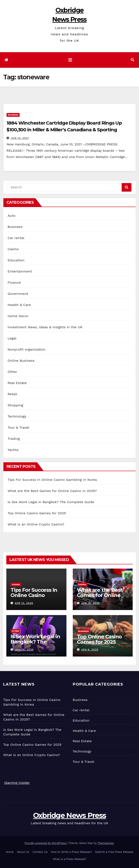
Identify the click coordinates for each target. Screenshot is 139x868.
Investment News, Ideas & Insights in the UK (45, 327)
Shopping (15, 405)
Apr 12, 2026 (24, 603)
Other (12, 372)
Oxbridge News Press (70, 815)
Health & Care (19, 305)
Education (16, 260)
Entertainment (20, 271)
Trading (14, 439)
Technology (17, 416)
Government (18, 294)
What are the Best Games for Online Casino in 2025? (52, 491)
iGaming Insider (17, 783)
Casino (13, 249)
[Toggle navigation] (70, 60)
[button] (132, 60)
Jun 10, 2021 (20, 138)
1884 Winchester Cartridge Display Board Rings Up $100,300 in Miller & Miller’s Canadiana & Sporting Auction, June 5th (64, 130)
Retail (12, 394)
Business (13, 115)
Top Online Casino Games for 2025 (37, 513)
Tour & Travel (18, 427)
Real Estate (17, 383)
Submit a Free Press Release (114, 852)
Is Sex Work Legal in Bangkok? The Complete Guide (51, 502)
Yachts (13, 450)
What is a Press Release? (69, 859)
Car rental (16, 238)
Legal (12, 338)
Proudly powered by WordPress (46, 843)
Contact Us (40, 852)
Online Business (21, 361)
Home (10, 852)
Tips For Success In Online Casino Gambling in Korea (52, 480)
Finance (14, 282)
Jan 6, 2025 (90, 650)
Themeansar (106, 843)
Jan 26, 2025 (24, 650)
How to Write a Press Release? (71, 852)
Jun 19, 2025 (90, 603)
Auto (11, 216)
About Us (23, 852)
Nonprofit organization (26, 349)
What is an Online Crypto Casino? (36, 524)
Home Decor (18, 316)
